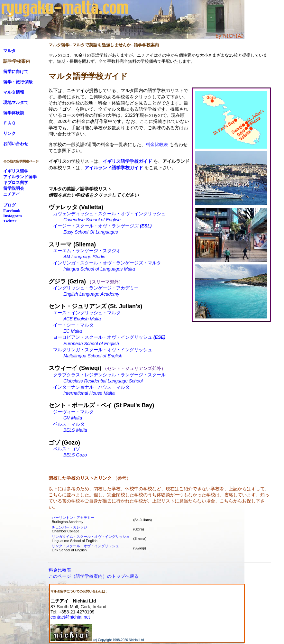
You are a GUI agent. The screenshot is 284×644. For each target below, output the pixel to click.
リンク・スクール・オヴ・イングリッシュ (85, 546)
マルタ (9, 51)
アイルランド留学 (20, 177)
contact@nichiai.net (70, 617)
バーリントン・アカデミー (73, 518)
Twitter (10, 221)
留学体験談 (14, 113)
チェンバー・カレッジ (69, 527)
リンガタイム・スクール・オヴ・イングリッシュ (91, 537)
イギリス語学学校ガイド (127, 161)
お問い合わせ (16, 144)
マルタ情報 (14, 92)
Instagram (13, 216)
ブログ (9, 205)
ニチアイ (12, 194)
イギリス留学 (16, 171)
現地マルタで (16, 102)
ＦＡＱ (9, 123)
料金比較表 (157, 144)
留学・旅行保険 (18, 82)
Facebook (12, 211)
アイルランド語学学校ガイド (114, 168)
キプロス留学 (16, 183)
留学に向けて (16, 72)
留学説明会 (14, 188)
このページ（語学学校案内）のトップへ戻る (94, 576)
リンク (9, 133)
